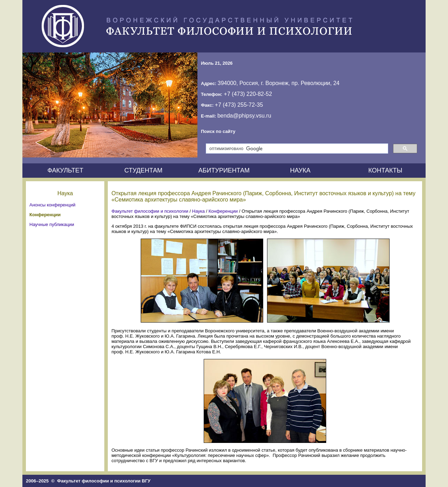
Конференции (45, 215)
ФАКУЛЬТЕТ (65, 170)
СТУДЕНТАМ (143, 170)
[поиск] (296, 149)
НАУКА (300, 170)
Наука (198, 211)
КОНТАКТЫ (385, 170)
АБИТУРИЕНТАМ (224, 170)
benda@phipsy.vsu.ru (244, 116)
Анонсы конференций (52, 205)
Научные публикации (52, 224)
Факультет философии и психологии (150, 211)
